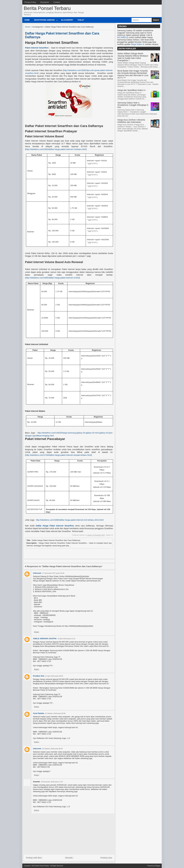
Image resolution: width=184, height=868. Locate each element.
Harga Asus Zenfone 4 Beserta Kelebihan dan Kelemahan (131, 121)
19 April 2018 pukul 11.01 (66, 639)
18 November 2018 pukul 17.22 (52, 782)
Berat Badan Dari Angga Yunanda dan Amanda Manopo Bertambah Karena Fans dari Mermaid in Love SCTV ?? (133, 74)
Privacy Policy (30, 2)
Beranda (69, 858)
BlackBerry (67, 20)
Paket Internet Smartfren (37, 48)
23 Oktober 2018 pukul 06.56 (55, 713)
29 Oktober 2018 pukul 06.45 (52, 749)
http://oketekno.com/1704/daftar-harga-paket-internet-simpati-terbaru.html (59, 455)
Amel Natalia (39, 713)
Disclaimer (45, 2)
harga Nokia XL (138, 44)
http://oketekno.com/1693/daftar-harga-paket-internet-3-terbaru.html (56, 149)
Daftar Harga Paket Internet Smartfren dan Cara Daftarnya (62, 35)
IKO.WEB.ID (123, 37)
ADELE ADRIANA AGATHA (45, 639)
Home (27, 20)
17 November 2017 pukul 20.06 (53, 573)
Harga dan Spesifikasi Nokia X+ (132, 90)
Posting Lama (106, 858)
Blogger (158, 866)
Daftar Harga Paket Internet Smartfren (55, 526)
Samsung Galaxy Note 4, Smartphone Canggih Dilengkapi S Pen (133, 105)
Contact (57, 2)
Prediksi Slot (39, 676)
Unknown (37, 573)
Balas (37, 632)
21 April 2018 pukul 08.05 (54, 676)
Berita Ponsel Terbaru (47, 8)
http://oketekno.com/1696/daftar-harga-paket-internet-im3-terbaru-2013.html (70, 520)
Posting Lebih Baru (34, 858)
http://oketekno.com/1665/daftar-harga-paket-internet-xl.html (53, 278)
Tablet (81, 20)
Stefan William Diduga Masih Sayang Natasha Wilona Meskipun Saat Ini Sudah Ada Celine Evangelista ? (133, 57)
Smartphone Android (44, 20)
